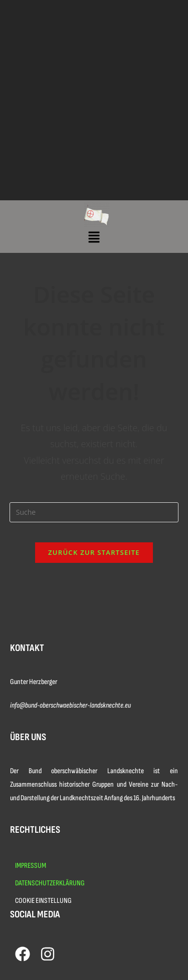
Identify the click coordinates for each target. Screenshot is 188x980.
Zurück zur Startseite (94, 552)
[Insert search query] (94, 512)
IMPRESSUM (31, 866)
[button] (94, 237)
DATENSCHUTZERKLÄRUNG (50, 883)
